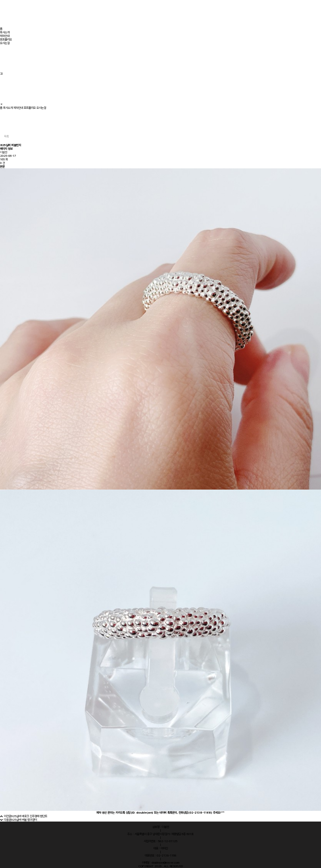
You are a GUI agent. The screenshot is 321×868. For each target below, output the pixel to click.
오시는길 (5, 43)
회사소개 (5, 32)
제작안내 (5, 36)
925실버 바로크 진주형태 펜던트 (29, 816)
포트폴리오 (6, 40)
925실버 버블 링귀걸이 (24, 820)
